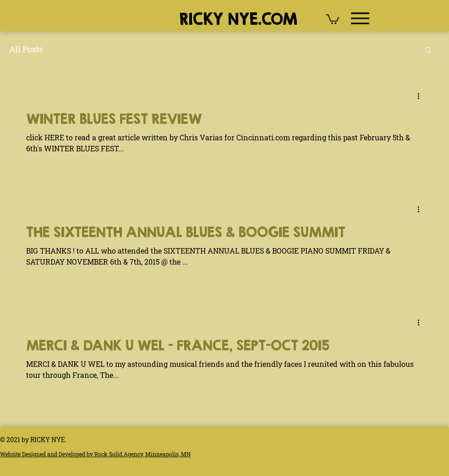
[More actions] (422, 96)
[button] (333, 19)
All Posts (26, 49)
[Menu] (360, 18)
